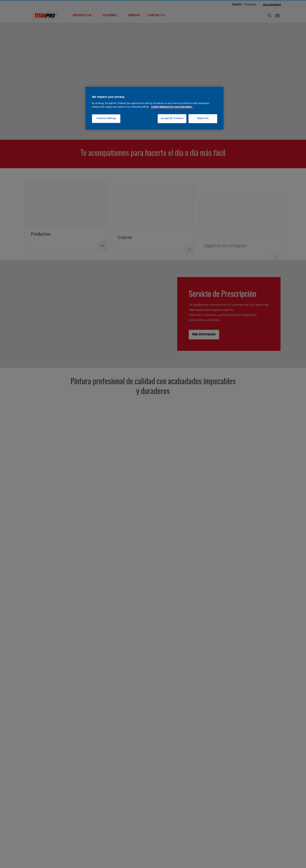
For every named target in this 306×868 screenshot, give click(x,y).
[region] (154, 108)
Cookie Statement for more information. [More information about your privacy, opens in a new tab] (172, 107)
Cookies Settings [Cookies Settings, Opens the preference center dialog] (106, 119)
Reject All (203, 119)
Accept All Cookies (172, 119)
